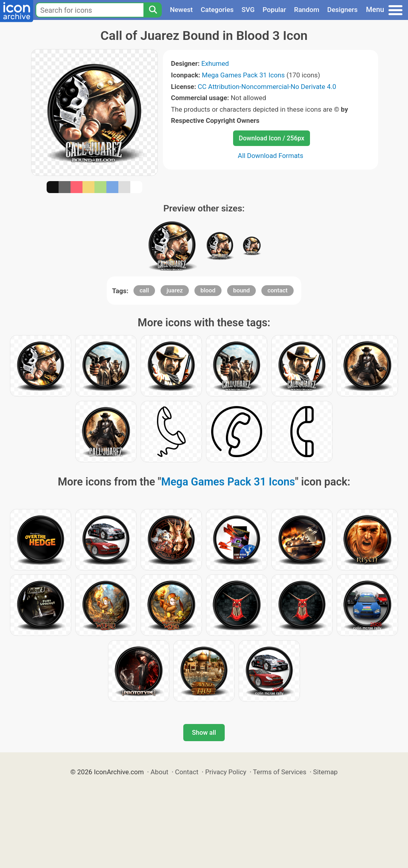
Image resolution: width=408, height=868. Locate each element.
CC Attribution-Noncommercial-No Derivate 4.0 (267, 87)
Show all (204, 733)
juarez (175, 290)
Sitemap (326, 772)
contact (278, 290)
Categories (217, 10)
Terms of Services (280, 772)
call (144, 290)
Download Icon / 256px (271, 138)
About (160, 772)
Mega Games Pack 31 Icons (243, 75)
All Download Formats (271, 156)
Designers (342, 10)
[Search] (153, 10)
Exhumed (215, 63)
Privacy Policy (226, 772)
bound (241, 290)
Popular (274, 10)
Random (307, 10)
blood (208, 290)
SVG (248, 10)
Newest (181, 10)
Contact (187, 772)
